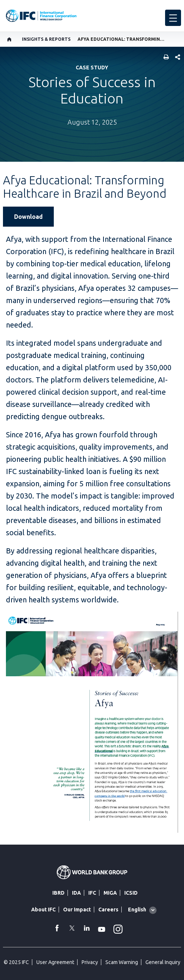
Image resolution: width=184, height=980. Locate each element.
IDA (76, 893)
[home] (9, 39)
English (137, 910)
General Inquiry (163, 962)
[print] (164, 58)
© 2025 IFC (16, 962)
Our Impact (77, 910)
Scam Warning (122, 962)
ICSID (131, 893)
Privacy (90, 962)
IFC (92, 893)
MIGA (110, 893)
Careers (108, 910)
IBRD (58, 893)
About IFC (43, 910)
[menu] (173, 18)
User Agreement (55, 962)
